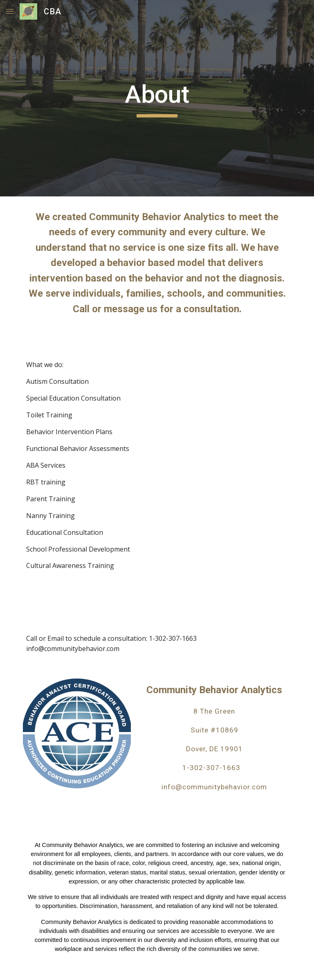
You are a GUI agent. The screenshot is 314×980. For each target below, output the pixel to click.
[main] (157, 98)
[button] (10, 11)
